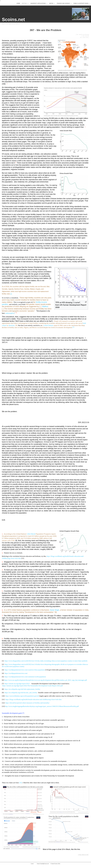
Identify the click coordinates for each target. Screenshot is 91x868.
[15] (73, 327)
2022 (29, 534)
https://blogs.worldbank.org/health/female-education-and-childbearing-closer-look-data (33, 699)
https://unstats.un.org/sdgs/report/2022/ (17, 684)
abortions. (12, 325)
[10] (20, 783)
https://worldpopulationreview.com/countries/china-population (25, 670)
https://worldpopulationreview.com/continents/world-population (25, 677)
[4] (11, 294)
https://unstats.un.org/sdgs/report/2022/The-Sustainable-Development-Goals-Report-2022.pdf (33, 686)
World (33, 534)
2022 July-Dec (86, 36)
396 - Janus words (85, 37)
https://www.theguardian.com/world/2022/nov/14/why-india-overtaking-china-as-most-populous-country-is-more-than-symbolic (46, 661)
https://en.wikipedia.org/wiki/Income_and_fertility (21, 693)
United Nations (48, 325)
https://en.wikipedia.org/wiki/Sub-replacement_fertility (22, 689)
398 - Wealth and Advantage (82, 35)
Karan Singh (54, 610)
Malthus (45, 307)
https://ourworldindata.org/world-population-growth (22, 696)
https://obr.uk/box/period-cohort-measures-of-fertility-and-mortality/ (27, 703)
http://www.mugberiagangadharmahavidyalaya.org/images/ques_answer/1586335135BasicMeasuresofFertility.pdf (42, 706)
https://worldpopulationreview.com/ (16, 673)
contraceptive (10, 313)
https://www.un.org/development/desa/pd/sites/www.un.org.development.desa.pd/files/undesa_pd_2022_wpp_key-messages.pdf (46, 680)
